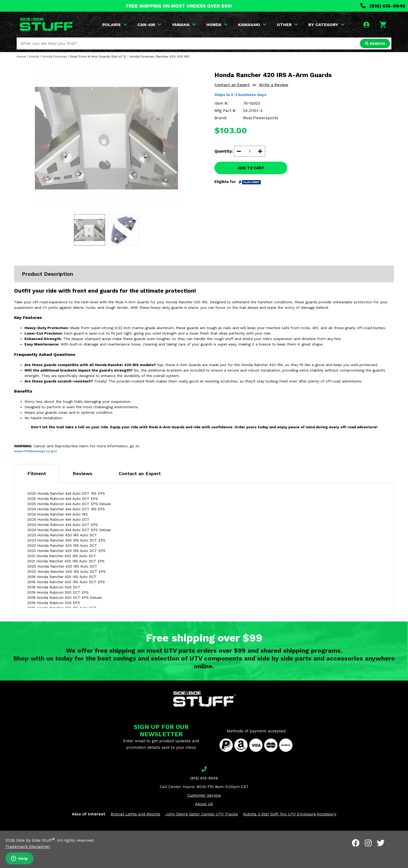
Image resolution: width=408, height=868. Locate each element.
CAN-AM (149, 25)
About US (204, 804)
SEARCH (375, 43)
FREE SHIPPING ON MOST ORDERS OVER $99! (179, 6)
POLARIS (115, 25)
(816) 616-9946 (383, 6)
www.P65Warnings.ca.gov (36, 451)
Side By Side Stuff (36, 840)
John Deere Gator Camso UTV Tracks (202, 814)
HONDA (217, 25)
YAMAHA (184, 25)
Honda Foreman (55, 56)
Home (21, 56)
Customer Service (204, 795)
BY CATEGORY (326, 25)
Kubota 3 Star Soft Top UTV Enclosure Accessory (290, 814)
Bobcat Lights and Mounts (135, 814)
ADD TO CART (251, 168)
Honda (34, 56)
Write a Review (274, 85)
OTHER (287, 25)
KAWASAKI (252, 25)
